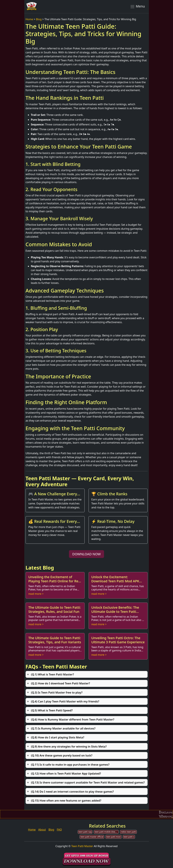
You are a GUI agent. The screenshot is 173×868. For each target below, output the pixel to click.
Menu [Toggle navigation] (138, 6)
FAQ (59, 830)
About (42, 830)
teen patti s (129, 837)
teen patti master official (92, 837)
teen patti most (114, 837)
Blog (39, 19)
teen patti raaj (85, 832)
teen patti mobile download (107, 832)
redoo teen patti (128, 832)
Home (29, 19)
